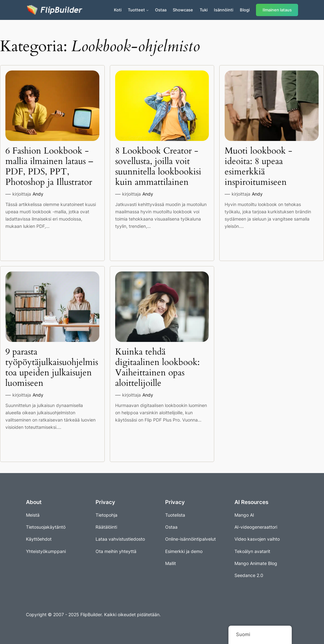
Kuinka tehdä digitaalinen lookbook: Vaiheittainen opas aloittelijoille (157, 368)
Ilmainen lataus (277, 10)
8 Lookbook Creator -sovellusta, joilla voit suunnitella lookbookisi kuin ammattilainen (158, 167)
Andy (38, 194)
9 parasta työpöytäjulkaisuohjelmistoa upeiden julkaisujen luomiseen (52, 368)
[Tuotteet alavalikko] (147, 10)
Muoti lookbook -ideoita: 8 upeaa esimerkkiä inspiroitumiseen (258, 167)
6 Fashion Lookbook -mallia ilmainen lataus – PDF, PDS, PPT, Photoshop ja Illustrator (49, 167)
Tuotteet (136, 10)
